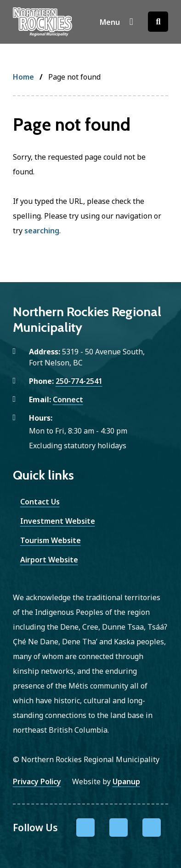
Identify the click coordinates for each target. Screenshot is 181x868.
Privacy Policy (37, 781)
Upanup (126, 781)
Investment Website (58, 521)
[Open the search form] (158, 22)
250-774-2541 (79, 381)
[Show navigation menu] (116, 22)
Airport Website (49, 560)
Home (23, 77)
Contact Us (40, 502)
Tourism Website (51, 540)
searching (42, 231)
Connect (68, 399)
